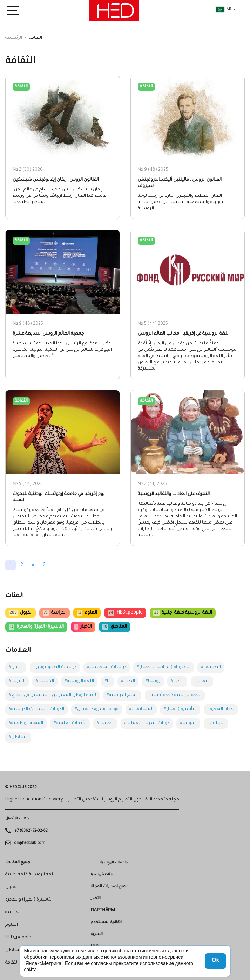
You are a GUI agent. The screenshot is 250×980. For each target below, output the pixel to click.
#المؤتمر (188, 723)
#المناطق (18, 737)
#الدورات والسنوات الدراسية (36, 709)
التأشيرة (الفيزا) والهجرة (36, 627)
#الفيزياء (17, 681)
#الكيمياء (45, 681)
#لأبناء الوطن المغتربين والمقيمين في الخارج (52, 695)
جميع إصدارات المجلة (110, 887)
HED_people (125, 613)
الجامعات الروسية (115, 863)
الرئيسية (14, 38)
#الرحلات (216, 723)
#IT (107, 681)
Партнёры (103, 910)
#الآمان (16, 667)
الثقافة (12, 963)
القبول (21, 613)
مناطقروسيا (102, 875)
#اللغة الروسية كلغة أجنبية (175, 695)
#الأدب (177, 681)
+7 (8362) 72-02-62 (31, 831)
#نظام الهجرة (221, 709)
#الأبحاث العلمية (70, 723)
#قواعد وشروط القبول (97, 709)
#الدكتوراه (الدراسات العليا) (164, 667)
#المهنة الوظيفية (26, 723)
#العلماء (105, 723)
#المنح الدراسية (122, 695)
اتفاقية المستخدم (106, 922)
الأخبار (83, 627)
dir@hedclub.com (30, 843)
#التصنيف (211, 667)
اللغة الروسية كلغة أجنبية (183, 613)
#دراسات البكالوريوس (55, 667)
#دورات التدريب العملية (147, 723)
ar (223, 9)
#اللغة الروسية (79, 681)
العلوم (87, 613)
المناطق (115, 627)
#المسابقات (141, 709)
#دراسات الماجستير (107, 667)
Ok (215, 961)
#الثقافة (202, 681)
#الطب (128, 681)
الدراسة (54, 613)
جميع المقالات (18, 862)
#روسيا (153, 681)
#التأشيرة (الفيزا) (180, 709)
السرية (97, 934)
